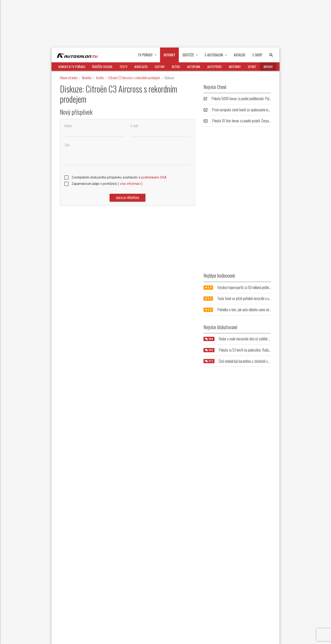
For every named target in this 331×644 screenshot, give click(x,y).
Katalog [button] (240, 55)
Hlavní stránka (69, 78)
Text (67, 145)
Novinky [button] (169, 55)
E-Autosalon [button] (216, 55)
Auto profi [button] (214, 67)
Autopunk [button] (194, 67)
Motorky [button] (235, 67)
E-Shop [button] (257, 55)
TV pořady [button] (147, 55)
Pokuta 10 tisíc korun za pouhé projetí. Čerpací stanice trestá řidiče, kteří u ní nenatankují (268, 121)
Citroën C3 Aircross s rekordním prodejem (134, 78)
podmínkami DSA (154, 177)
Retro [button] (176, 67)
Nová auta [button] (141, 67)
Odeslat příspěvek (128, 198)
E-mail (134, 126)
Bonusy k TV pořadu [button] (72, 67)
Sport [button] (252, 67)
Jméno (68, 126)
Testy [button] (123, 67)
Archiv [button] (268, 67)
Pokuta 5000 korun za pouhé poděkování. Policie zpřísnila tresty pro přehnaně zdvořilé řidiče (270, 98)
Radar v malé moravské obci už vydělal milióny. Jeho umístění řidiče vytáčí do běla (270, 339)
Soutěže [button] (190, 55)
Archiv (100, 78)
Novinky (87, 78)
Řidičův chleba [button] (102, 67)
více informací (130, 184)
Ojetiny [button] (160, 67)
